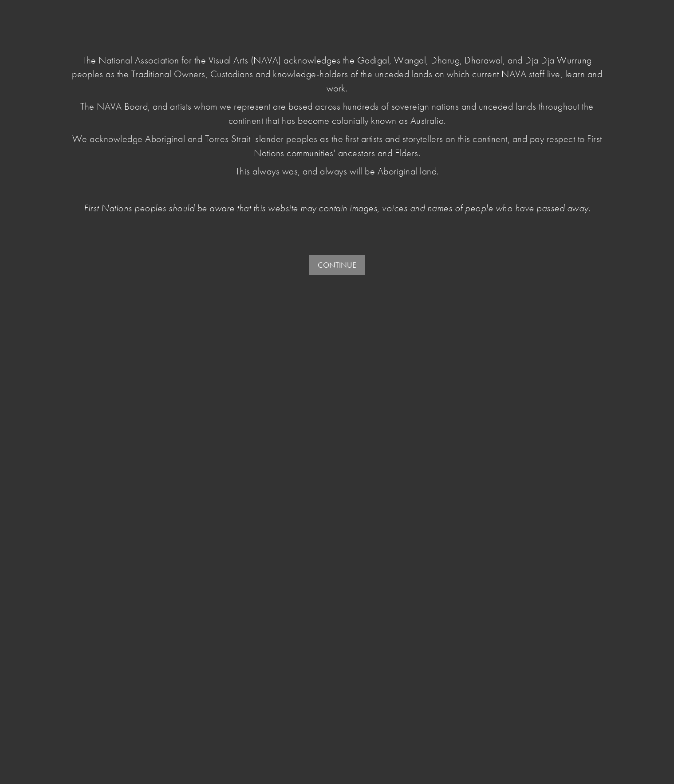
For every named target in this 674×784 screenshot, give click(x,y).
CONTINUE (337, 265)
